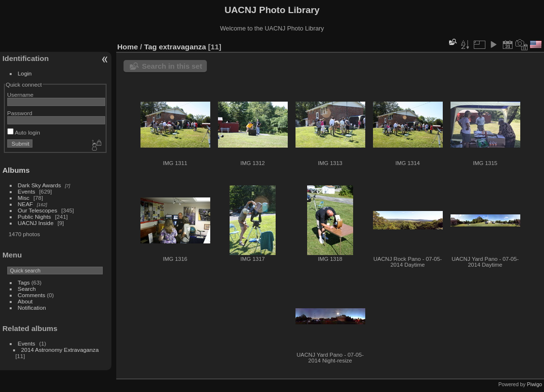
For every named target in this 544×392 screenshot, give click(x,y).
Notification (32, 308)
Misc (24, 198)
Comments (32, 295)
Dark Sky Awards (39, 185)
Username (20, 95)
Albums (16, 170)
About (25, 301)
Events (27, 191)
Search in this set (172, 66)
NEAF (25, 204)
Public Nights (35, 217)
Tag (151, 47)
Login (25, 73)
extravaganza (182, 47)
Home (128, 47)
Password (20, 113)
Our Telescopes (38, 210)
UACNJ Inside (36, 223)
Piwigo (535, 384)
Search (27, 289)
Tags (24, 282)
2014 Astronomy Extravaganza (60, 350)
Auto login (24, 132)
